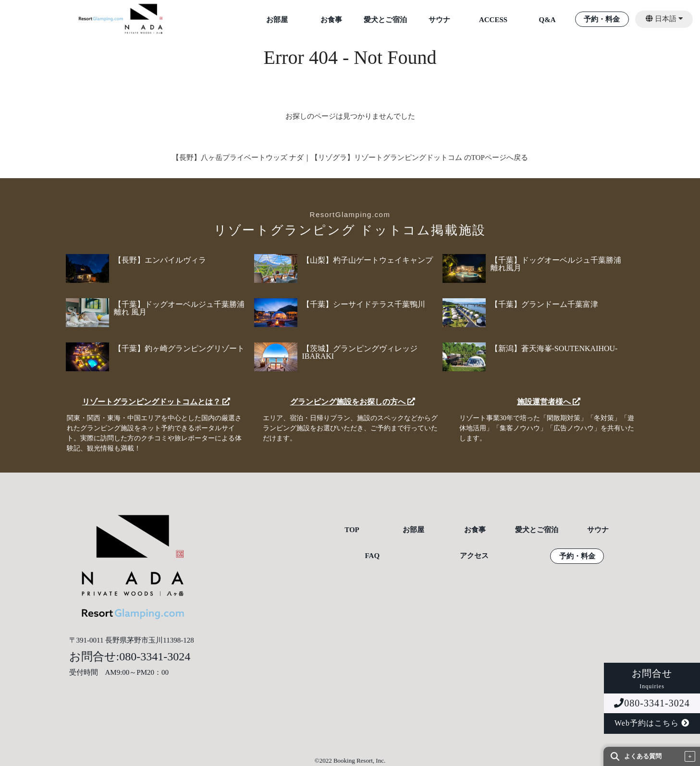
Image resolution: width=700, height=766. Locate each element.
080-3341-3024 (652, 703)
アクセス (474, 556)
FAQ (373, 556)
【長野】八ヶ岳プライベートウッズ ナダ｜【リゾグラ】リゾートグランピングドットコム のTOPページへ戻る (350, 158)
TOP (352, 530)
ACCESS (493, 20)
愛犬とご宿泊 (385, 20)
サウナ (439, 20)
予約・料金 (602, 19)
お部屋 (277, 20)
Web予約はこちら (652, 723)
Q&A (547, 20)
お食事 (331, 20)
